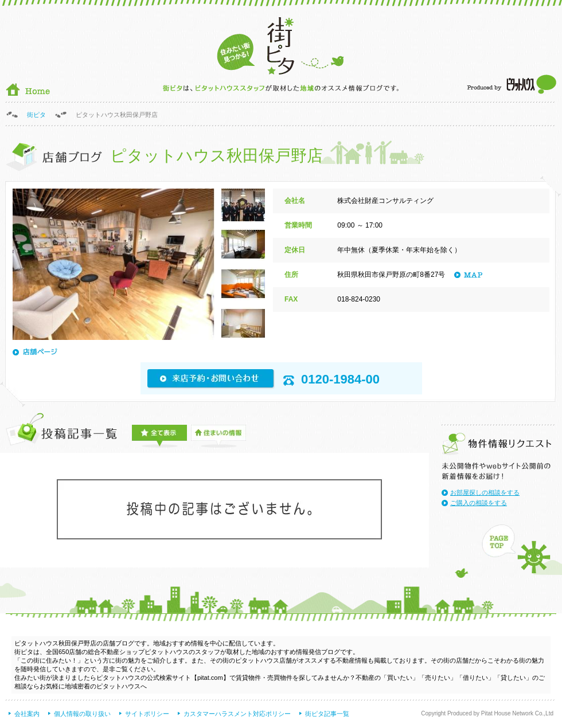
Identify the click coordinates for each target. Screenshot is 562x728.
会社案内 (27, 714)
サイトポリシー (147, 714)
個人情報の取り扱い (82, 714)
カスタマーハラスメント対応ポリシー (237, 714)
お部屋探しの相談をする (485, 492)
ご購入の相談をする (479, 503)
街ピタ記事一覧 (327, 714)
